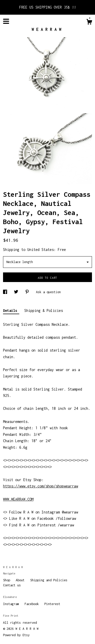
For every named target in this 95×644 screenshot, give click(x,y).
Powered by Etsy (16, 635)
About (21, 580)
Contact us (12, 585)
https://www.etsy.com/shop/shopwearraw (41, 486)
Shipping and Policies (49, 580)
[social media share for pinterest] (28, 292)
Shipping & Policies (44, 310)
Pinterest (52, 604)
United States (41, 250)
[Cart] (89, 23)
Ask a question (48, 292)
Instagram (12, 604)
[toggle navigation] (6, 21)
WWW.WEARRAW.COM (18, 499)
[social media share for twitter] (17, 292)
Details (11, 310)
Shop (7, 580)
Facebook (33, 604)
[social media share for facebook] (6, 292)
